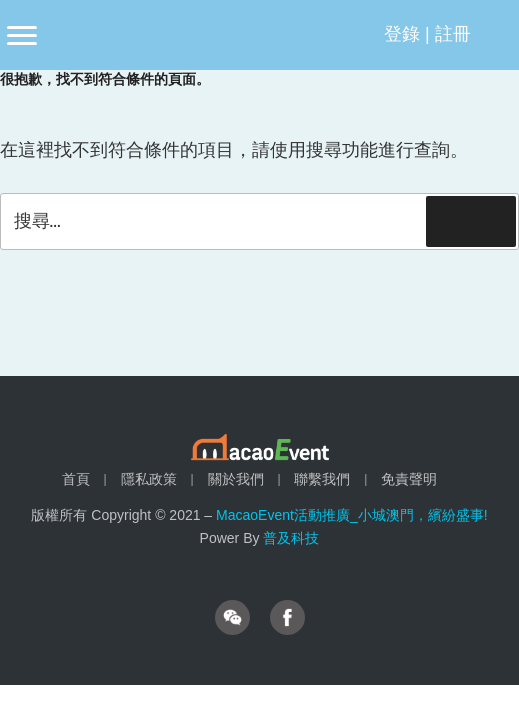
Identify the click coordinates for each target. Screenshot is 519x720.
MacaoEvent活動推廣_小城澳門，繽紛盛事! (352, 515)
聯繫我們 (322, 479)
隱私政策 (149, 479)
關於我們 (236, 479)
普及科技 (291, 538)
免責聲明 (409, 479)
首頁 (76, 479)
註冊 (453, 34)
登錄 (402, 34)
